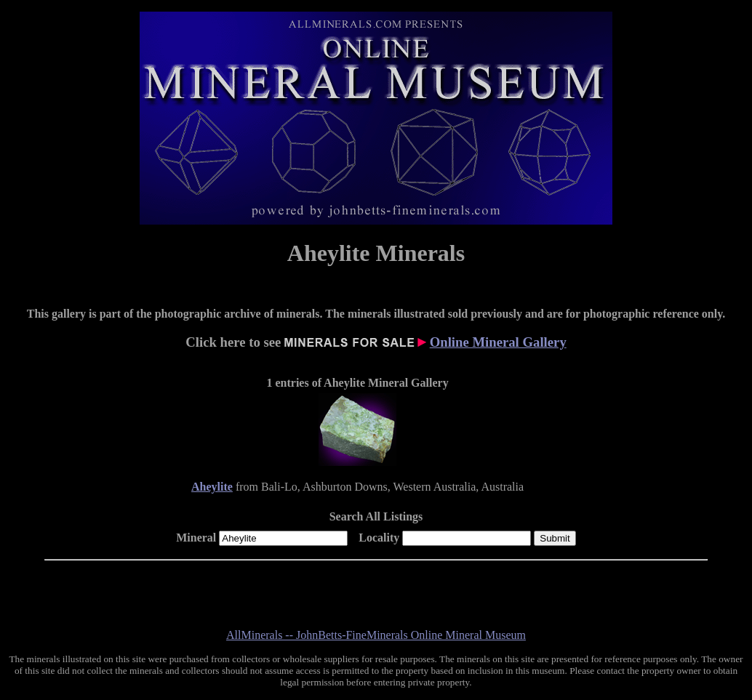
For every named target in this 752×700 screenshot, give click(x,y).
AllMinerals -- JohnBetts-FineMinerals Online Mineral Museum (376, 635)
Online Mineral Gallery (498, 342)
